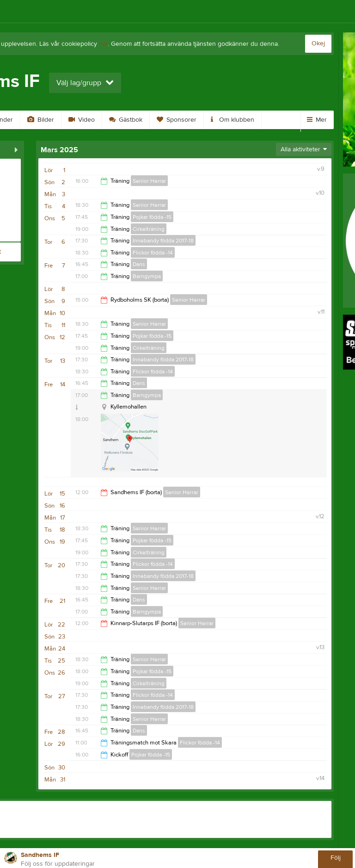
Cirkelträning (149, 229)
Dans (139, 264)
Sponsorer (177, 120)
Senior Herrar (149, 181)
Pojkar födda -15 (152, 217)
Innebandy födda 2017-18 (163, 241)
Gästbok (126, 120)
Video (82, 120)
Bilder (41, 120)
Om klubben (233, 120)
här (103, 44)
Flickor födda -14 (153, 253)
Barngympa (147, 276)
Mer (317, 120)
